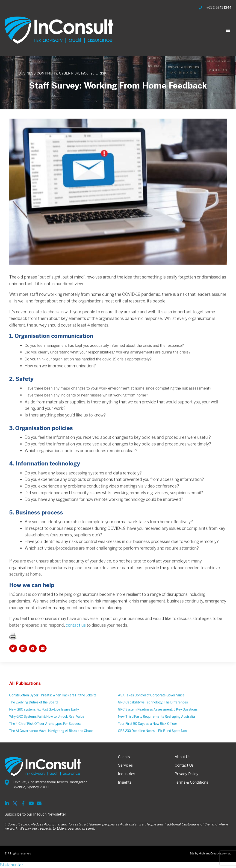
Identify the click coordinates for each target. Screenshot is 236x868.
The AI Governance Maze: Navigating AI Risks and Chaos (51, 748)
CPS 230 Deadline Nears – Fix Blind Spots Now (153, 748)
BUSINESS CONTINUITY (38, 73)
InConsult (89, 73)
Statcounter (12, 865)
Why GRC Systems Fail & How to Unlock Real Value (47, 734)
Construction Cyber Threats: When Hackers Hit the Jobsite (53, 713)
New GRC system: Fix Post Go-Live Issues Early (44, 727)
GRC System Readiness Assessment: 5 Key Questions (158, 727)
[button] (228, 30)
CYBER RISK (69, 73)
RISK (103, 73)
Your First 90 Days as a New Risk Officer (148, 741)
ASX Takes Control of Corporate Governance (151, 713)
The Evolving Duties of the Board (33, 720)
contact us (76, 643)
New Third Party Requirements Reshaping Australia (156, 734)
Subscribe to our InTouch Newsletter (35, 814)
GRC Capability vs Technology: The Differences (153, 720)
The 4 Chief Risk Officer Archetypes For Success (45, 741)
